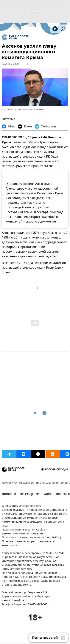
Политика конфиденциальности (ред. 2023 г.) (31, 538)
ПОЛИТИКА (10, 483)
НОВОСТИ (9, 495)
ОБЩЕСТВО (27, 483)
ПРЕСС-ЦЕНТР (29, 495)
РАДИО (48, 495)
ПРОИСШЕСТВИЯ (47, 483)
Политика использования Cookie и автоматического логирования (25, 532)
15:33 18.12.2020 (10, 64)
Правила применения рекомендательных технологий (29, 544)
